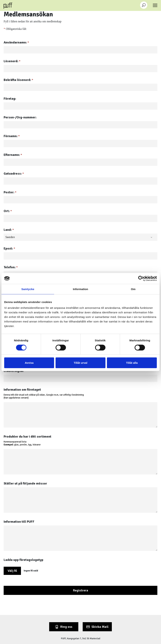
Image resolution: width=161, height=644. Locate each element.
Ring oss (66, 627)
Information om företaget (22, 390)
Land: (9, 230)
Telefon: (11, 267)
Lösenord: (12, 61)
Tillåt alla (132, 363)
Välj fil (12, 571)
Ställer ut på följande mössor (25, 483)
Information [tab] (80, 289)
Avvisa (29, 363)
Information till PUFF (19, 522)
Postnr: (10, 192)
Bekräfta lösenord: (18, 80)
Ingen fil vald (31, 571)
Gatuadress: (14, 174)
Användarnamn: (16, 42)
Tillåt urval (81, 363)
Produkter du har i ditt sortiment (28, 436)
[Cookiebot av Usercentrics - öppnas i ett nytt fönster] (141, 278)
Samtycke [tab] (28, 289)
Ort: (8, 211)
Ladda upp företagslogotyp (23, 560)
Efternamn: (13, 155)
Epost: (9, 248)
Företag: (10, 99)
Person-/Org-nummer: (20, 117)
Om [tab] (133, 289)
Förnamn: (12, 136)
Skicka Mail (100, 627)
